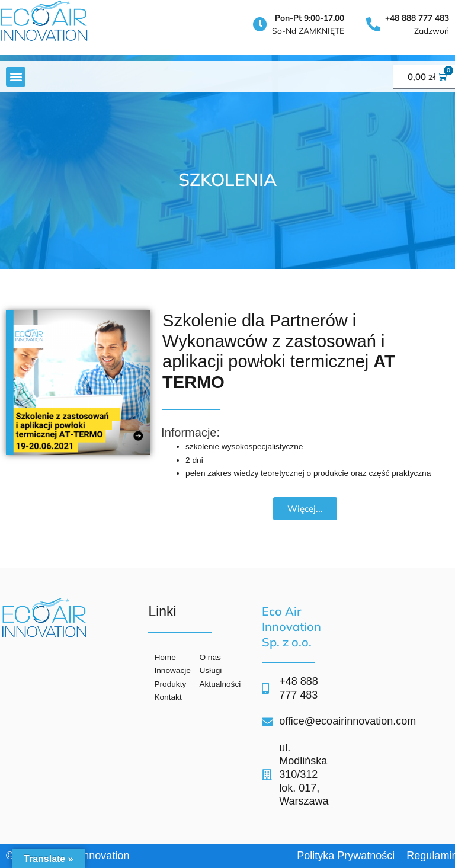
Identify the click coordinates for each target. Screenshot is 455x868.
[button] (16, 77)
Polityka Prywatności (346, 856)
